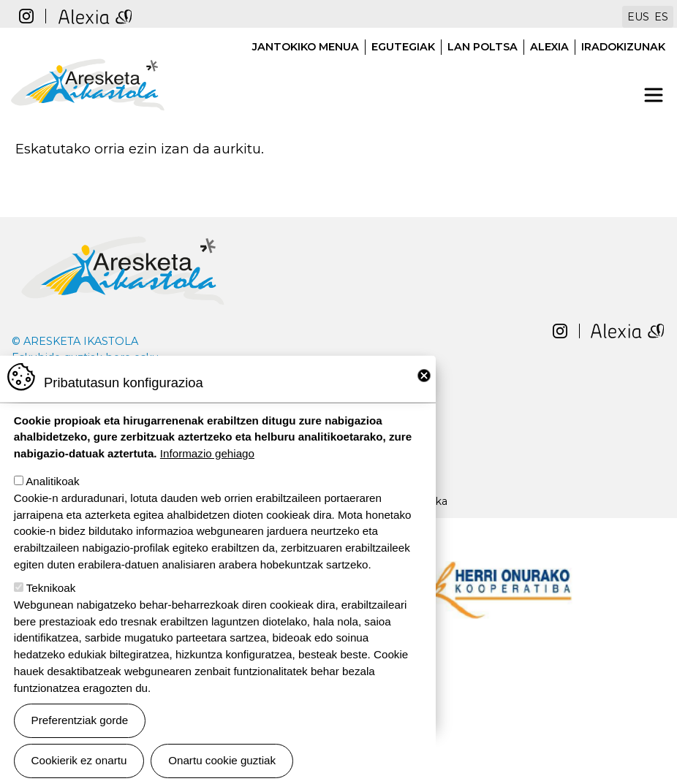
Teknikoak (51, 599)
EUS (638, 17)
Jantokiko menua (306, 47)
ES (661, 17)
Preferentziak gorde (80, 731)
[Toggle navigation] (654, 95)
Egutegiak (403, 47)
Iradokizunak (623, 47)
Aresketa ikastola (88, 51)
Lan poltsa (483, 47)
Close (424, 386)
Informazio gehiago (207, 464)
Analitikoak (52, 492)
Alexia (549, 47)
